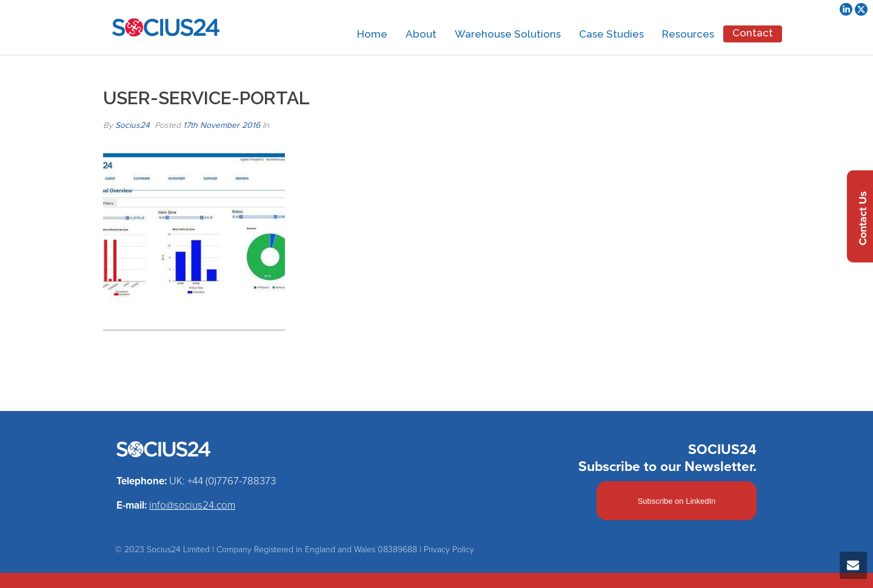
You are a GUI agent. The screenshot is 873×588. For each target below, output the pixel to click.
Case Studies (611, 34)
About (421, 34)
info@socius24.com (192, 505)
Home (372, 34)
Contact (753, 33)
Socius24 (132, 125)
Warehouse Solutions (508, 34)
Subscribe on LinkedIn (677, 501)
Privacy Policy (449, 550)
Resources (688, 34)
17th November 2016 (222, 125)
